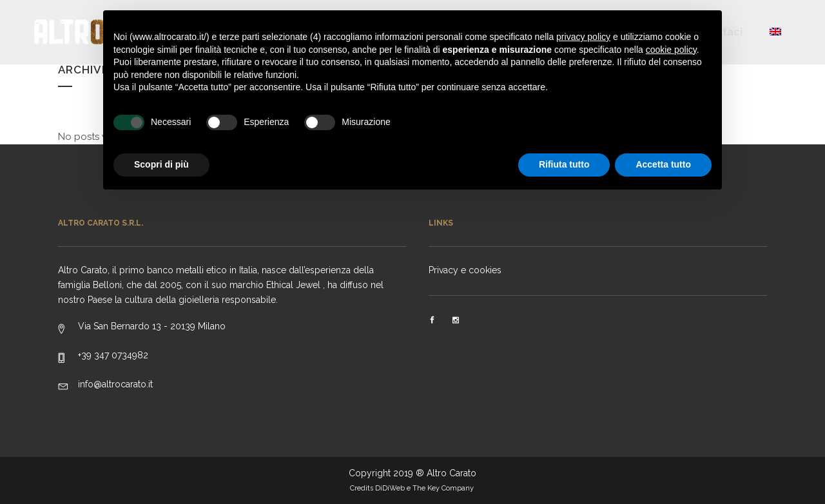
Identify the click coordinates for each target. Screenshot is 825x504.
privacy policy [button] (583, 37)
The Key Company (444, 488)
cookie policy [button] (671, 50)
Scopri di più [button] (161, 164)
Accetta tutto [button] (663, 164)
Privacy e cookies (465, 270)
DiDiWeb (390, 488)
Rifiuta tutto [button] (564, 164)
